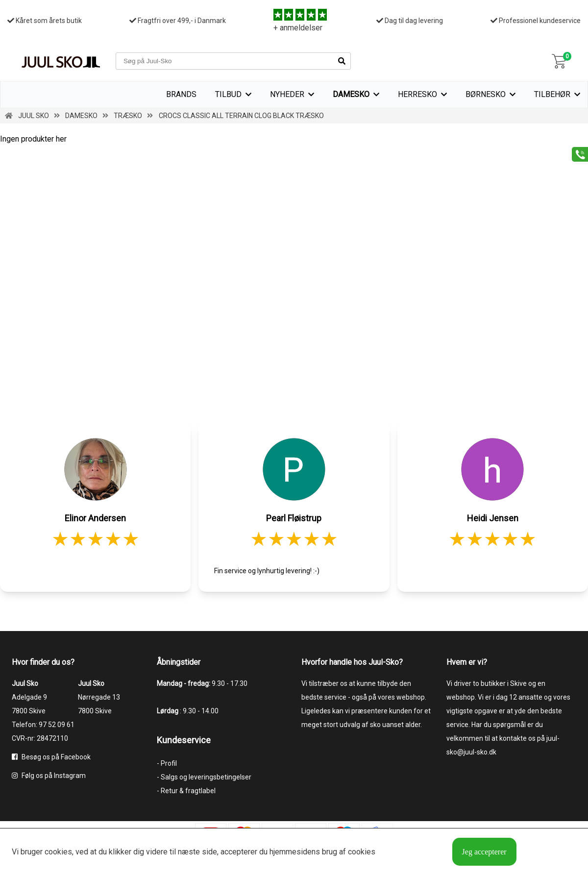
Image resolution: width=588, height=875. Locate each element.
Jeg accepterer (484, 852)
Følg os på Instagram (49, 776)
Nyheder (287, 94)
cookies (58, 852)
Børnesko (486, 94)
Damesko (351, 94)
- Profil (167, 763)
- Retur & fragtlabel (186, 791)
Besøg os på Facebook (51, 757)
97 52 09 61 (57, 725)
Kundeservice (184, 740)
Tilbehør (552, 94)
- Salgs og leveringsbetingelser (204, 777)
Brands (181, 94)
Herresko (417, 94)
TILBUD (228, 94)
